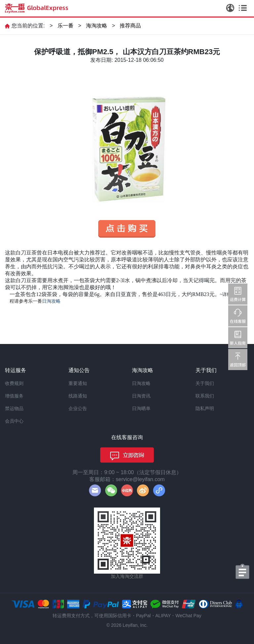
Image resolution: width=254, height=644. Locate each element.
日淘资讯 (141, 396)
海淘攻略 (97, 26)
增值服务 (14, 396)
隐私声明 (205, 408)
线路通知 (78, 396)
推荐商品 (130, 26)
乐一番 (65, 26)
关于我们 (205, 383)
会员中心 (14, 421)
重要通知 (78, 383)
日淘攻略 (141, 383)
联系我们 (205, 396)
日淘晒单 (141, 408)
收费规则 (14, 383)
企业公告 (78, 408)
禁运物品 (14, 408)
